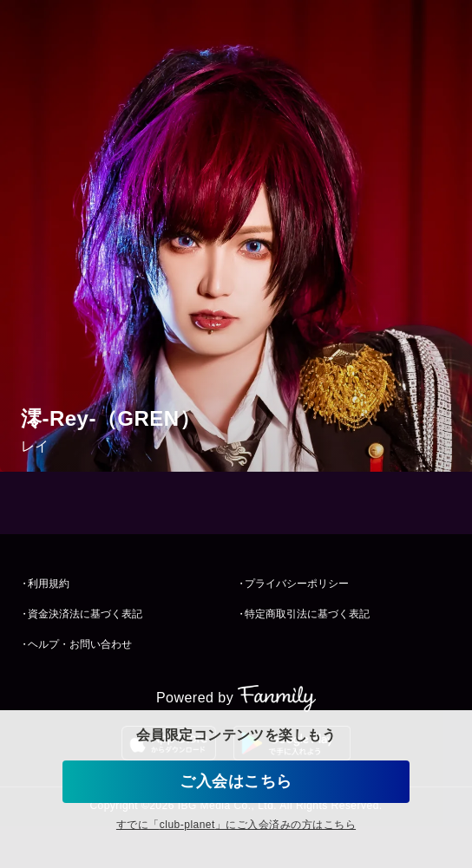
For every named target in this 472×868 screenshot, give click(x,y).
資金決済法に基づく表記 (85, 614)
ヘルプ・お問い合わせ (80, 644)
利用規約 (49, 584)
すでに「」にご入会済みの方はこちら (236, 825)
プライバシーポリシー (297, 584)
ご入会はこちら (236, 781)
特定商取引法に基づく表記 (307, 614)
